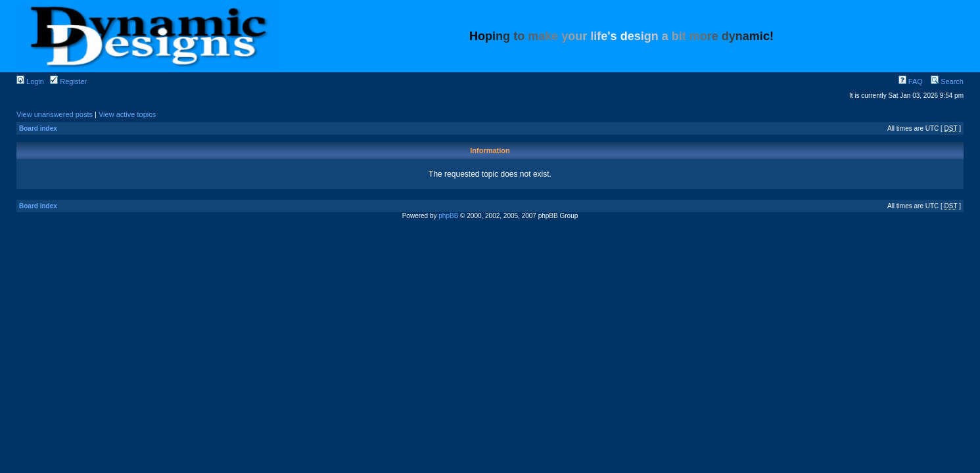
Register (68, 81)
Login (30, 81)
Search (947, 81)
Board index (38, 128)
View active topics (127, 114)
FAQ (911, 81)
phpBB (448, 216)
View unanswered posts (55, 114)
